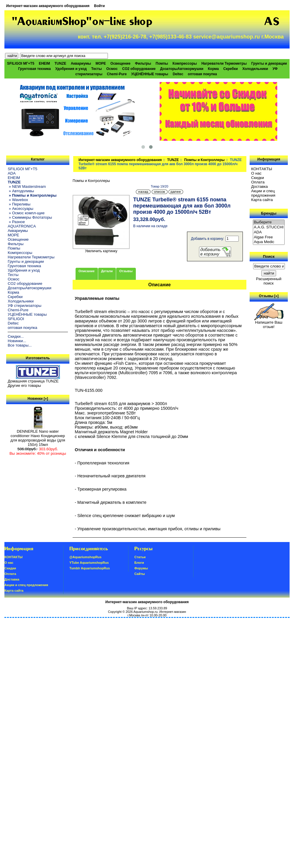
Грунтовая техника (35, 69)
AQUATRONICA (22, 226)
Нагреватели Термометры (224, 63)
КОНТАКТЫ (262, 169)
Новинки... (17, 341)
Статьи (140, 557)
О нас (256, 173)
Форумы (141, 568)
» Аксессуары (20, 209)
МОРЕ (101, 63)
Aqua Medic (269, 242)
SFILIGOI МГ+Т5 (21, 63)
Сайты (140, 574)
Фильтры (143, 63)
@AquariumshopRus (85, 557)
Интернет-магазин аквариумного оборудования (48, 6)
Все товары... (20, 345)
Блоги (139, 563)
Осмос (112, 69)
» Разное (16, 222)
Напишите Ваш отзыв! (269, 323)
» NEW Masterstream (27, 187)
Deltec (178, 74)
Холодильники (255, 69)
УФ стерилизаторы (24, 306)
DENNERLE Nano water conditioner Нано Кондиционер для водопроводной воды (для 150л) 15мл (38, 436)
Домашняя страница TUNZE (33, 381)
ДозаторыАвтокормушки (182, 69)
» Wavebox (18, 200)
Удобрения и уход (71, 69)
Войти (100, 6)
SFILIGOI (16, 319)
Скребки (231, 69)
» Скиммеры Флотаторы (30, 217)
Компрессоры (185, 63)
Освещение (121, 63)
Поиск (269, 256)
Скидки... (16, 336)
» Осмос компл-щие (26, 213)
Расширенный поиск (269, 281)
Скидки (258, 178)
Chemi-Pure (117, 74)
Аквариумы (81, 63)
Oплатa (258, 182)
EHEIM (44, 63)
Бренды (269, 213)
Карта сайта (262, 200)
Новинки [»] (38, 399)
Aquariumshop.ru (146, 612)
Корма (213, 69)
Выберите (269, 222)
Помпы (162, 63)
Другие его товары (24, 386)
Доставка (259, 187)
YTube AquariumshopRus (89, 563)
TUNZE (173, 160)
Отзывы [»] (269, 296)
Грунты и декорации (269, 63)
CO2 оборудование (139, 69)
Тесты (96, 69)
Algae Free (269, 237)
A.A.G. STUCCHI (269, 227)
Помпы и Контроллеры (204, 160)
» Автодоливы (21, 191)
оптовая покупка (202, 74)
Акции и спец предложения (263, 193)
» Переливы (19, 204)
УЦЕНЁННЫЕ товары (150, 74)
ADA (12, 173)
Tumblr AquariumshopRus (90, 568)
